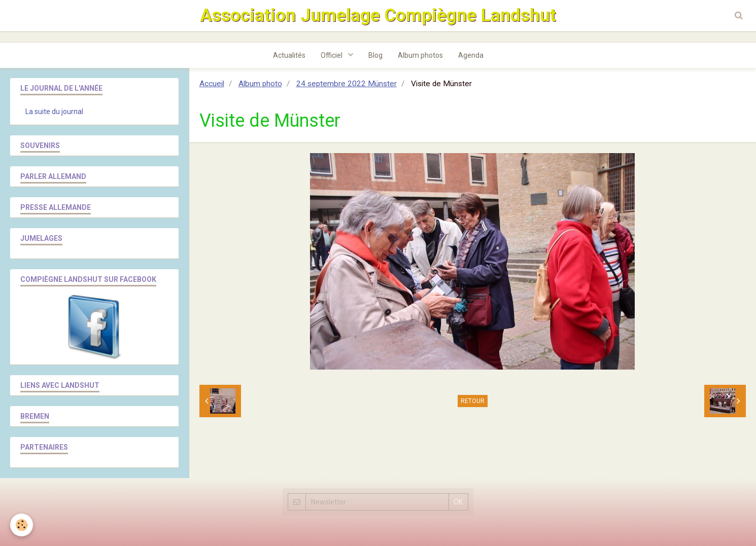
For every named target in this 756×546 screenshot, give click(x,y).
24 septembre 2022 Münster (347, 84)
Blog (375, 55)
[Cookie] (22, 525)
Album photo (260, 84)
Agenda (471, 55)
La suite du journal (54, 112)
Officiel (332, 55)
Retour (473, 401)
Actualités (289, 55)
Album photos (420, 55)
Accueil (212, 84)
